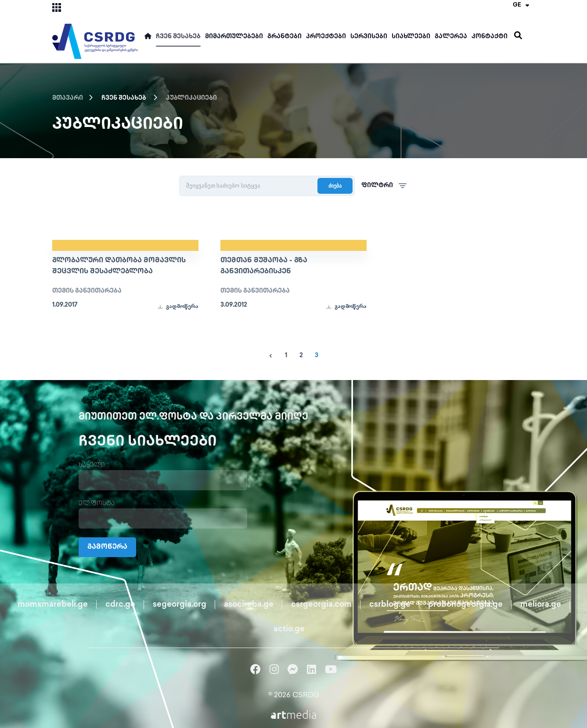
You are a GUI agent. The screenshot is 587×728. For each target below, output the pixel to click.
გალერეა (451, 37)
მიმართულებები (234, 37)
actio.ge (289, 629)
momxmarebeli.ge (53, 605)
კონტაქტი (490, 37)
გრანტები (284, 37)
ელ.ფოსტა (97, 504)
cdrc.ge (120, 605)
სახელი (92, 465)
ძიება (335, 186)
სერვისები (369, 37)
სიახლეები (411, 37)
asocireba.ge (249, 605)
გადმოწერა (178, 307)
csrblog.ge (390, 605)
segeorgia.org (180, 605)
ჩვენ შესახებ (178, 37)
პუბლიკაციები (191, 98)
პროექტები (326, 37)
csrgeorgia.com (321, 605)
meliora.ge (541, 605)
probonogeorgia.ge (465, 605)
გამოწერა (107, 547)
